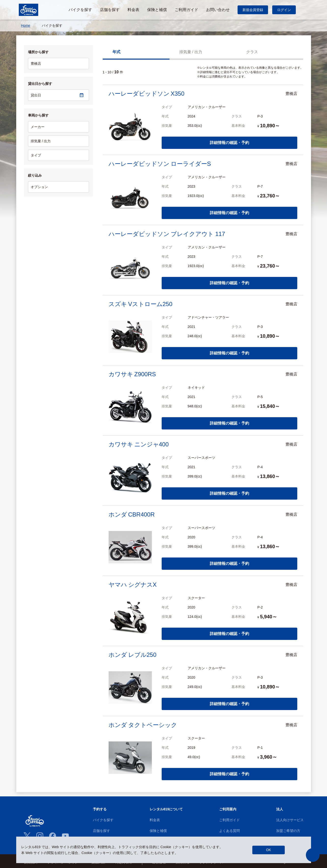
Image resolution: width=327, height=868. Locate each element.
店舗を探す (101, 831)
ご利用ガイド (229, 820)
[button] (313, 855)
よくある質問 (229, 831)
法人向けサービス (290, 820)
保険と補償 (158, 831)
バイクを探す (103, 820)
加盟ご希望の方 (288, 831)
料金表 (155, 820)
